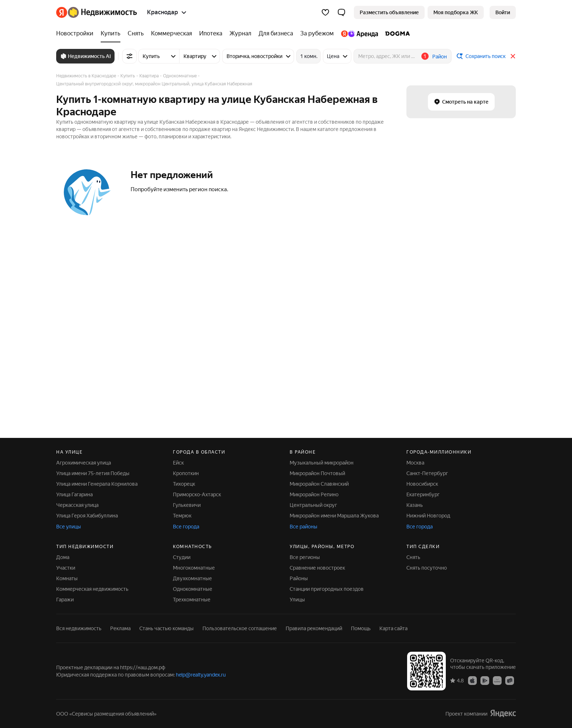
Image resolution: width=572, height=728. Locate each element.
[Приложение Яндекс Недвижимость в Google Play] (485, 680)
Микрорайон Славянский (319, 484)
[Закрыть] (513, 56)
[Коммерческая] (171, 34)
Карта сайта (393, 628)
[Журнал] (240, 34)
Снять (413, 557)
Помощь (361, 628)
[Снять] (136, 34)
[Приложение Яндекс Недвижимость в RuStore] (510, 680)
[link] (503, 12)
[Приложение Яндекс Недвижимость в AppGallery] (497, 680)
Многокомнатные (194, 568)
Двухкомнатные (192, 578)
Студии (182, 557)
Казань (415, 505)
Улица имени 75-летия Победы (93, 473)
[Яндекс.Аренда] (360, 34)
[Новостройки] (77, 34)
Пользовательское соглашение (240, 628)
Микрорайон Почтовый (317, 473)
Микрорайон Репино (314, 494)
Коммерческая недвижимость (92, 589)
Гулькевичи (187, 505)
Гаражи (65, 600)
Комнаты (67, 578)
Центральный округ (313, 505)
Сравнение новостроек (317, 568)
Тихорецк (184, 484)
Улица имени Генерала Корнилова (97, 484)
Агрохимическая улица (84, 463)
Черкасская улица (77, 505)
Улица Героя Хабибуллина (87, 516)
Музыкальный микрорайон (322, 463)
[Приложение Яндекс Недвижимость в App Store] (472, 680)
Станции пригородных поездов (327, 589)
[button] (341, 12)
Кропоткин (186, 473)
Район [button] (440, 57)
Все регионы (305, 557)
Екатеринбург (423, 494)
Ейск (178, 463)
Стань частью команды (167, 628)
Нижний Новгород (428, 516)
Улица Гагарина (74, 494)
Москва (415, 463)
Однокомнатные (193, 589)
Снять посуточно (427, 568)
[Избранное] (325, 12)
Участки (66, 568)
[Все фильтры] (130, 56)
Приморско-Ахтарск (197, 494)
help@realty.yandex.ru (201, 675)
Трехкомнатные (192, 600)
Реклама (120, 628)
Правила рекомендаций (314, 628)
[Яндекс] (62, 12)
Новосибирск (422, 484)
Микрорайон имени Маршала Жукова (334, 516)
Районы (299, 578)
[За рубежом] (317, 34)
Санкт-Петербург (427, 473)
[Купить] (111, 34)
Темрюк (182, 516)
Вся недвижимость (79, 628)
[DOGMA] (396, 34)
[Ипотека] (211, 34)
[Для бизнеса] (276, 34)
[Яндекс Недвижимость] (102, 12)
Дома (63, 557)
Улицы (297, 600)
